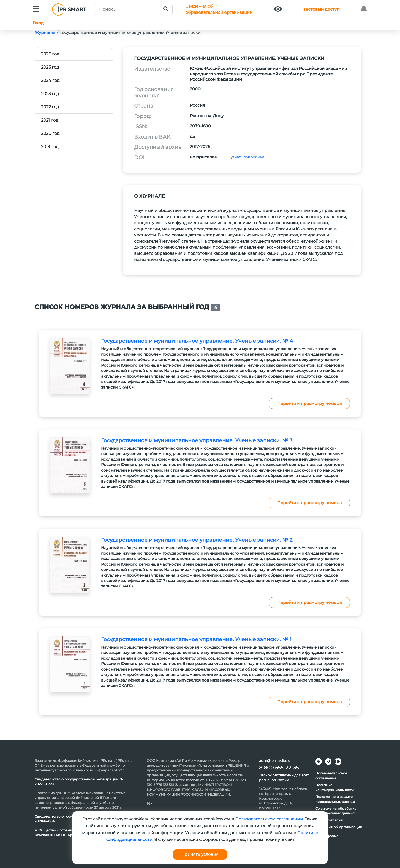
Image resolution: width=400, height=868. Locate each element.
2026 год (50, 54)
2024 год (50, 80)
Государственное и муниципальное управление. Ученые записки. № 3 (197, 440)
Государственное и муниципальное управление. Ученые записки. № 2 (197, 540)
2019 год (50, 147)
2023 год (50, 94)
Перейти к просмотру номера (309, 403)
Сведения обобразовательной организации (219, 9)
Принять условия (200, 854)
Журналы (45, 32)
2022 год (50, 107)
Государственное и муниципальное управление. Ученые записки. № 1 (196, 639)
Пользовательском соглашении (269, 819)
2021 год (50, 120)
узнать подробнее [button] (247, 157)
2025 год (50, 67)
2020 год (50, 133)
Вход (38, 23)
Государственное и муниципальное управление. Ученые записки (130, 32)
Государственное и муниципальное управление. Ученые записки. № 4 (197, 341)
